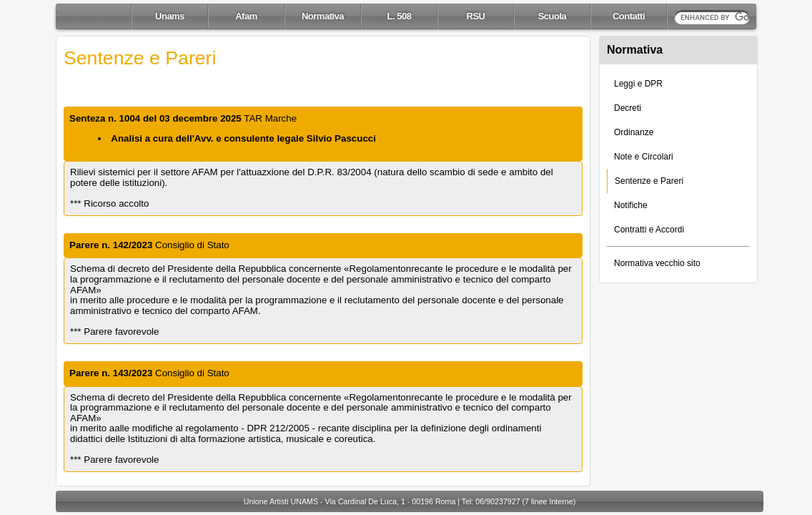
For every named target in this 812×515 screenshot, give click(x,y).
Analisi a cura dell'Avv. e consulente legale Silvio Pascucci (243, 138)
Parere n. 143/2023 (111, 373)
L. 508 (400, 16)
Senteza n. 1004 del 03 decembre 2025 (155, 118)
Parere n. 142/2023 (111, 245)
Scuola (553, 16)
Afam (246, 16)
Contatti (629, 16)
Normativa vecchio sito (657, 263)
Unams (170, 16)
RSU (476, 16)
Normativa (323, 16)
